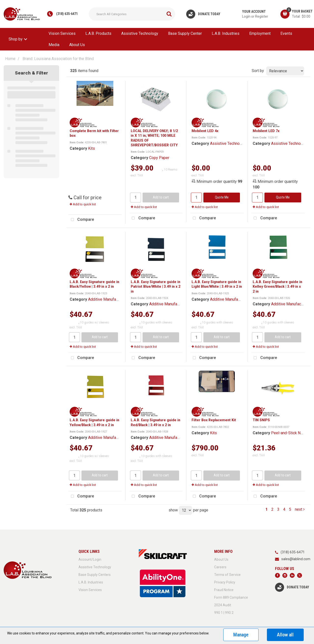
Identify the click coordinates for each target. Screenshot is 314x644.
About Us (77, 45)
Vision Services (62, 33)
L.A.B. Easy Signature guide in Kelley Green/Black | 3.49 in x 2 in (277, 286)
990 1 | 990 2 (224, 613)
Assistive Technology (140, 33)
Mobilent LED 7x (266, 131)
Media (54, 45)
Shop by (16, 39)
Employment (260, 33)
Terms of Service (227, 575)
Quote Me (222, 197)
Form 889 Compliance (231, 597)
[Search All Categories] (132, 14)
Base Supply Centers (95, 575)
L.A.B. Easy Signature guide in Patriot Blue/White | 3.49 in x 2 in (156, 286)
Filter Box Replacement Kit (214, 420)
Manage (241, 635)
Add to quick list (83, 204)
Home (10, 59)
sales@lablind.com (296, 559)
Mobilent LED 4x (205, 131)
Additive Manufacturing (108, 299)
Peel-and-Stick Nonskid (292, 433)
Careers (220, 567)
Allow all (285, 635)
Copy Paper (159, 158)
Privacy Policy (225, 582)
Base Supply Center (185, 33)
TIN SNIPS (261, 420)
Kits (92, 148)
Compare (81, 220)
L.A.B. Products (98, 33)
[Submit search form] (169, 14)
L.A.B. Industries (226, 33)
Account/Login (90, 559)
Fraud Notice (224, 590)
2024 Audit (223, 605)
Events (286, 33)
